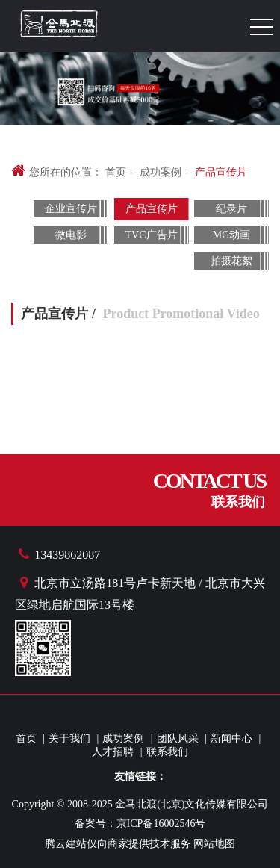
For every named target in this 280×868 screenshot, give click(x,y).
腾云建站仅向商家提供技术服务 (118, 844)
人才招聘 (113, 752)
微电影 (71, 235)
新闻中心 (231, 738)
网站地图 (214, 844)
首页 (116, 172)
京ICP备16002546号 (161, 824)
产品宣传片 (221, 172)
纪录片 (231, 209)
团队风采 (178, 738)
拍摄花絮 (231, 261)
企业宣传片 (71, 209)
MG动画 (232, 235)
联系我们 (167, 752)
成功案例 (161, 172)
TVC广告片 (152, 235)
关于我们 (69, 738)
